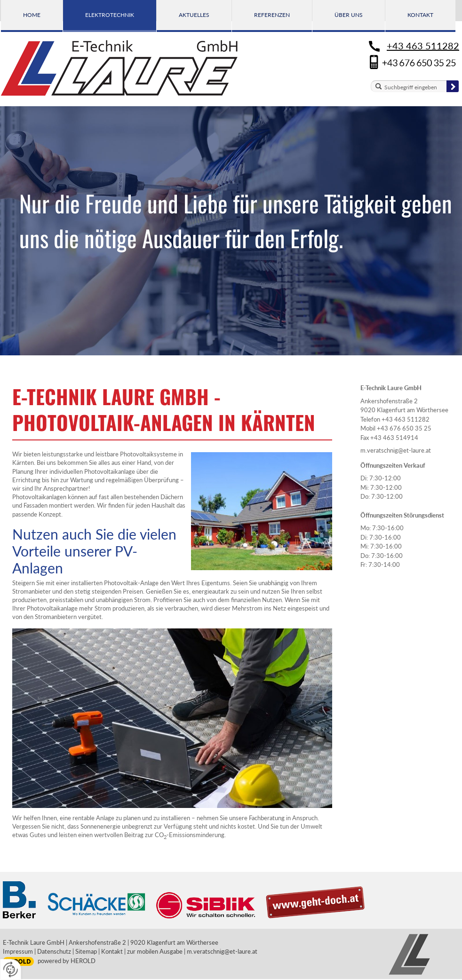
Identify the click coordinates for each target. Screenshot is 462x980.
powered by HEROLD (67, 961)
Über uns (349, 15)
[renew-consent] (11, 969)
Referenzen (272, 15)
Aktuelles (194, 15)
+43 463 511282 (423, 46)
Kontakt (420, 15)
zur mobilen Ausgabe (155, 951)
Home (32, 15)
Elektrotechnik (110, 15)
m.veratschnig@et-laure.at (396, 450)
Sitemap (86, 951)
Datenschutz (54, 951)
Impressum (18, 951)
